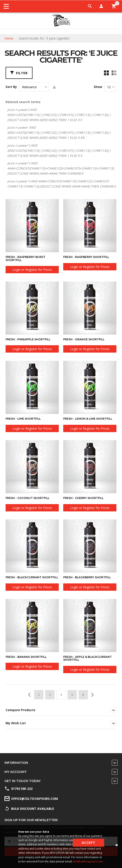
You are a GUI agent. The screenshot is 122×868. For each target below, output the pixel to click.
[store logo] (61, 21)
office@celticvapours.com (35, 799)
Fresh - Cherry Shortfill (83, 498)
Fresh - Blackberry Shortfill (87, 577)
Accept (88, 843)
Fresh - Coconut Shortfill (27, 498)
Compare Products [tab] (20, 710)
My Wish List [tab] (16, 723)
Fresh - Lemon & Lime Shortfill (88, 419)
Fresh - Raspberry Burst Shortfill (25, 258)
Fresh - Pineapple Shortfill (28, 339)
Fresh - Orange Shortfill (84, 339)
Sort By (11, 87)
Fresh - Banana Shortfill (26, 657)
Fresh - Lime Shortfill (23, 419)
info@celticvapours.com (88, 861)
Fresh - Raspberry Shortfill (86, 257)
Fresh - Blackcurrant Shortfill (32, 577)
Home (9, 38)
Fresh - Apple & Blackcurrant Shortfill (87, 658)
